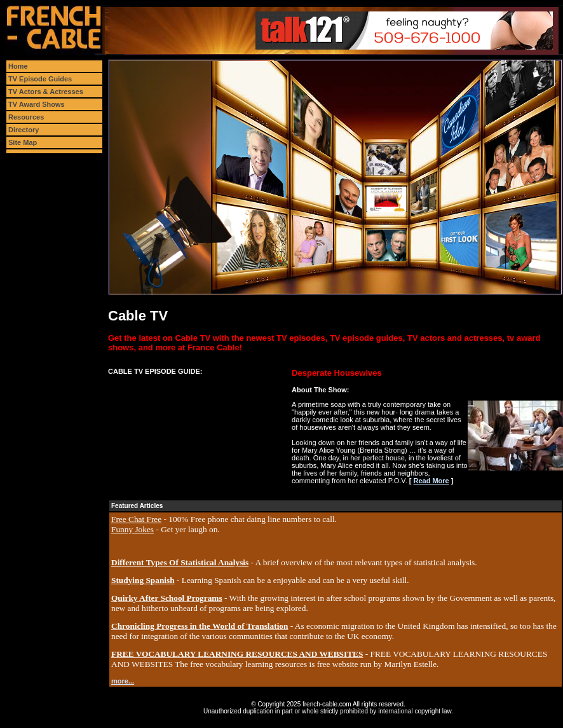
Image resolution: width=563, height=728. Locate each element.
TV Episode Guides (40, 79)
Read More (431, 481)
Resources (26, 117)
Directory (24, 130)
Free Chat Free (136, 519)
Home (18, 66)
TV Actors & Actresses (46, 92)
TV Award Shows (37, 104)
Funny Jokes (132, 529)
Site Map (23, 142)
